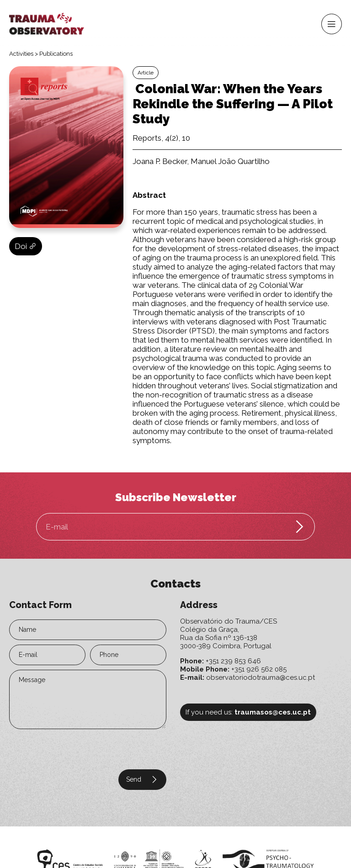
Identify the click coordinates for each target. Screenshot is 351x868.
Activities (21, 54)
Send (142, 779)
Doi (26, 246)
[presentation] (65, 748)
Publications (56, 54)
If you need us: (248, 712)
